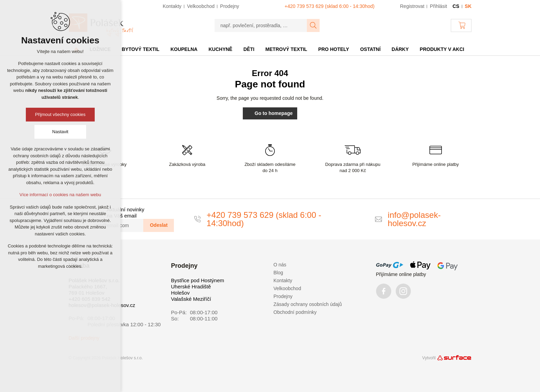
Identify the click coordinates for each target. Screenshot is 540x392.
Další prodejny (84, 338)
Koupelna (184, 49)
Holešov (180, 293)
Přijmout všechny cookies (60, 114)
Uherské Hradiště (191, 287)
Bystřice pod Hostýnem (198, 280)
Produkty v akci (442, 49)
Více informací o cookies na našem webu (60, 195)
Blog (278, 273)
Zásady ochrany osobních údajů (308, 304)
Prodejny (283, 296)
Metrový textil (286, 49)
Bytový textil (140, 49)
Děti (249, 49)
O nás (280, 265)
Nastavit (60, 132)
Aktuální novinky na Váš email (126, 213)
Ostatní (370, 49)
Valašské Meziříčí (191, 299)
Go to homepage (270, 113)
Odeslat (159, 225)
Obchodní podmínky (295, 312)
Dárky (400, 49)
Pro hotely (334, 49)
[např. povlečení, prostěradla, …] (261, 25)
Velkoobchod (287, 288)
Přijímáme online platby (401, 274)
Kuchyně (220, 49)
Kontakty (283, 280)
